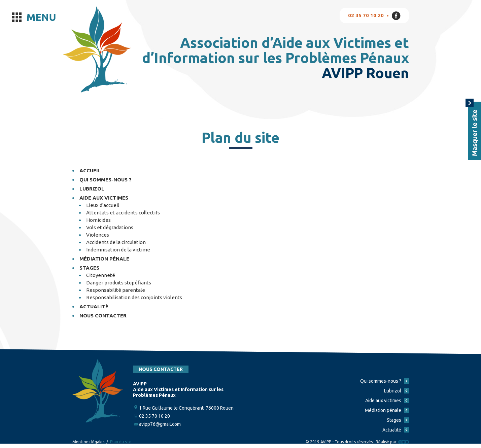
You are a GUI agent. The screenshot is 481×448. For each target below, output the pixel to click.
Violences (98, 235)
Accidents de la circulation (116, 242)
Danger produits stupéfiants (119, 283)
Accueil (90, 170)
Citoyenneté (101, 275)
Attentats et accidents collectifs (123, 213)
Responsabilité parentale (116, 290)
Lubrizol (92, 189)
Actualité (94, 306)
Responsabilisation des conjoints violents (134, 297)
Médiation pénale (104, 259)
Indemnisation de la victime (118, 250)
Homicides (98, 220)
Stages (89, 268)
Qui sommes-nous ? (106, 180)
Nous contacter (103, 316)
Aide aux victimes (104, 198)
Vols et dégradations (110, 227)
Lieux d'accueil (103, 205)
